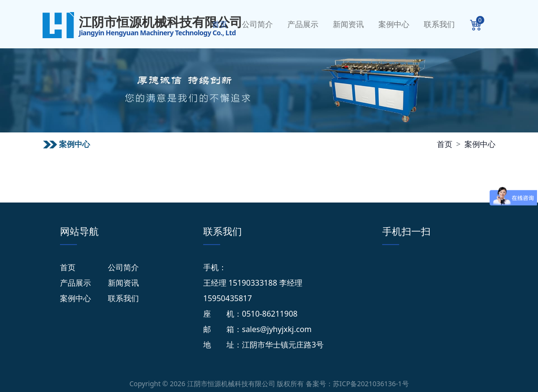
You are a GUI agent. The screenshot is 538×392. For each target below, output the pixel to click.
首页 (220, 24)
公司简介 (257, 24)
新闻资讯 (348, 24)
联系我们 (439, 24)
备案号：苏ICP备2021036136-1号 (357, 384)
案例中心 (394, 24)
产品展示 (303, 24)
